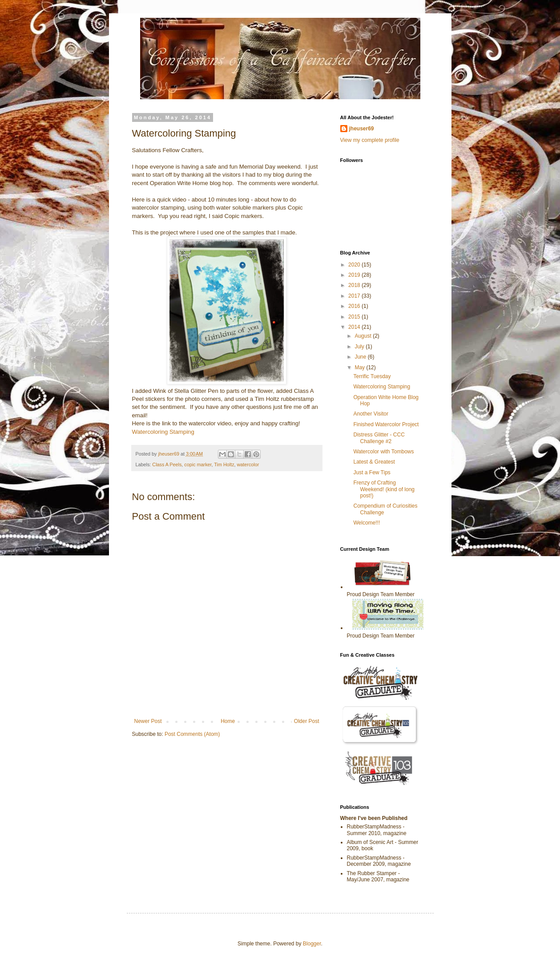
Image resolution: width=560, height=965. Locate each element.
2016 (355, 306)
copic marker (198, 464)
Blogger (312, 944)
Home (228, 721)
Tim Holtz (224, 464)
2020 (355, 265)
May (360, 367)
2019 (355, 275)
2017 (355, 296)
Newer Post (148, 721)
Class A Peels (167, 464)
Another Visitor (371, 414)
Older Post (307, 721)
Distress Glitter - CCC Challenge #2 (379, 438)
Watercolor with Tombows (383, 452)
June (361, 357)
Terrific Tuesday (372, 376)
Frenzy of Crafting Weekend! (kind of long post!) (384, 489)
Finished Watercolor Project (386, 424)
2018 (355, 285)
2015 (355, 317)
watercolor (248, 464)
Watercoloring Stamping (163, 432)
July (360, 347)
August (364, 336)
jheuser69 (362, 129)
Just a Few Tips (372, 472)
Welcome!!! (367, 523)
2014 (355, 327)
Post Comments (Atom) (192, 734)
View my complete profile (370, 140)
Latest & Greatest (374, 462)
